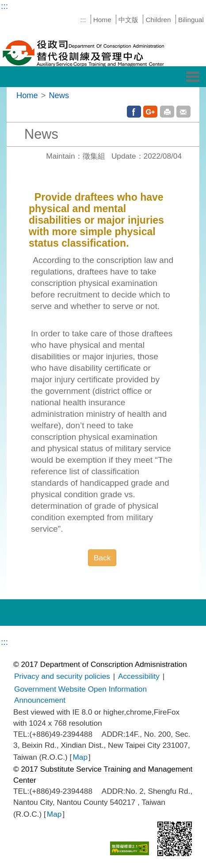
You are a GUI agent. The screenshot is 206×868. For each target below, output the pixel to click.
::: (4, 6)
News (59, 95)
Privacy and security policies (62, 676)
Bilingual (191, 20)
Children (158, 20)
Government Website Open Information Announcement (80, 695)
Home (102, 20)
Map (80, 757)
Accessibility (139, 676)
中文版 (128, 20)
